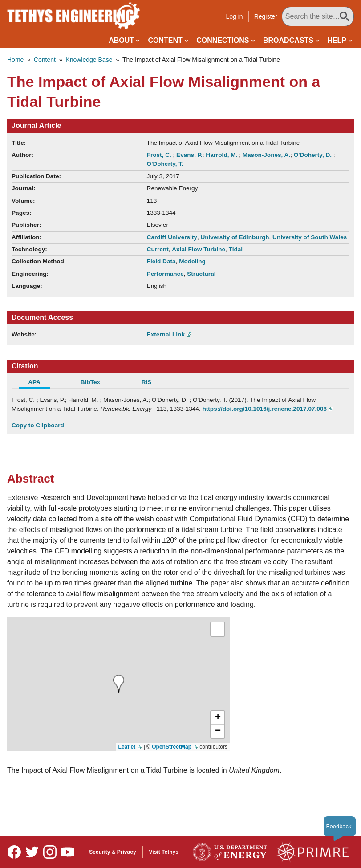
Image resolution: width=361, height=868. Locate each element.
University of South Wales (310, 237)
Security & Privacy (112, 852)
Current (158, 249)
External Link (166, 334)
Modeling (192, 261)
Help (337, 40)
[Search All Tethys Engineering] (318, 16)
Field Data (161, 261)
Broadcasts (288, 40)
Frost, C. (160, 155)
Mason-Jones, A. (267, 155)
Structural (201, 274)
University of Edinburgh (235, 237)
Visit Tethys (164, 852)
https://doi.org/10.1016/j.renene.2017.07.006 (264, 409)
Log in (235, 16)
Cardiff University (172, 237)
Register (266, 16)
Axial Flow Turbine (199, 249)
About (121, 40)
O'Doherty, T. (165, 164)
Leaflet (127, 747)
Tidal (236, 249)
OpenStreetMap (172, 747)
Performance (165, 274)
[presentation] (119, 684)
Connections (223, 40)
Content (165, 40)
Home (15, 60)
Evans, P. (189, 155)
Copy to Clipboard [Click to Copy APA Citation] (38, 425)
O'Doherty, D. (314, 155)
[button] (218, 718)
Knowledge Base (89, 60)
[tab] (40, 383)
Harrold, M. (222, 155)
